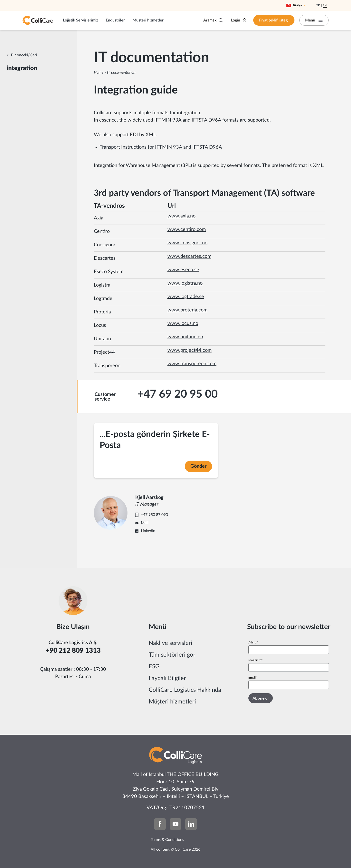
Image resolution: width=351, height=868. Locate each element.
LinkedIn (148, 531)
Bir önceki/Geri (24, 55)
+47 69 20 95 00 (177, 394)
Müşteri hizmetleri (149, 20)
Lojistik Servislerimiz (80, 20)
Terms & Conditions (167, 840)
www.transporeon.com (192, 364)
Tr (318, 5)
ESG (154, 667)
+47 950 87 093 (154, 515)
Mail (145, 523)
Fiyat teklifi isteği (274, 20)
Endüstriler (115, 20)
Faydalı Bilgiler (167, 678)
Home (99, 72)
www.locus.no (183, 323)
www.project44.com (190, 350)
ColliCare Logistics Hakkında (185, 690)
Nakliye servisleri (171, 643)
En (325, 5)
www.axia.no (181, 216)
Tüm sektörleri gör (172, 655)
